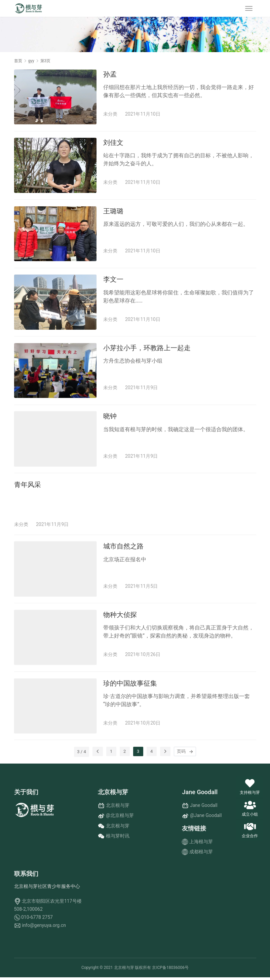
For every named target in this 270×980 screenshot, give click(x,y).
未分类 (110, 114)
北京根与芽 (118, 808)
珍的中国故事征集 (130, 686)
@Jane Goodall (206, 818)
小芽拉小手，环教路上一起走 (147, 349)
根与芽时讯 (118, 839)
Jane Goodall (204, 808)
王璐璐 (113, 211)
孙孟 (110, 74)
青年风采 (28, 486)
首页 (18, 61)
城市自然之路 (123, 548)
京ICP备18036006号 (170, 970)
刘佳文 (113, 143)
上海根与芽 (201, 844)
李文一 (113, 280)
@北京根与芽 (120, 818)
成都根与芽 (201, 854)
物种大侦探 (120, 617)
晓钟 (110, 417)
